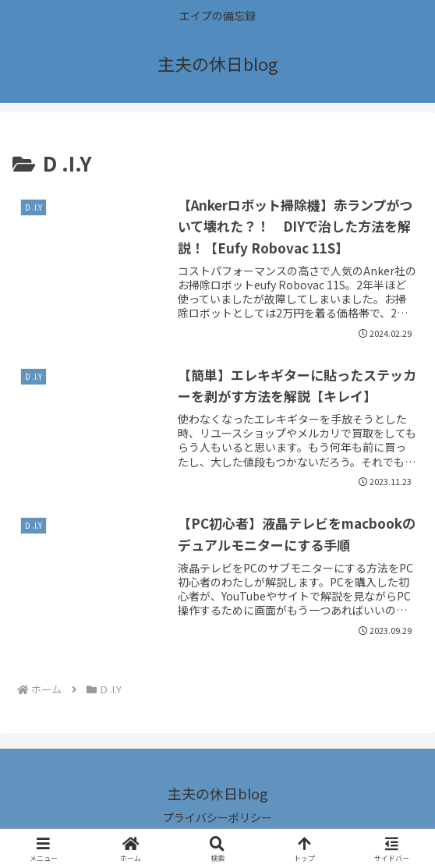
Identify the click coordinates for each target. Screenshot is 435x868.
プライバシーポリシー (217, 817)
